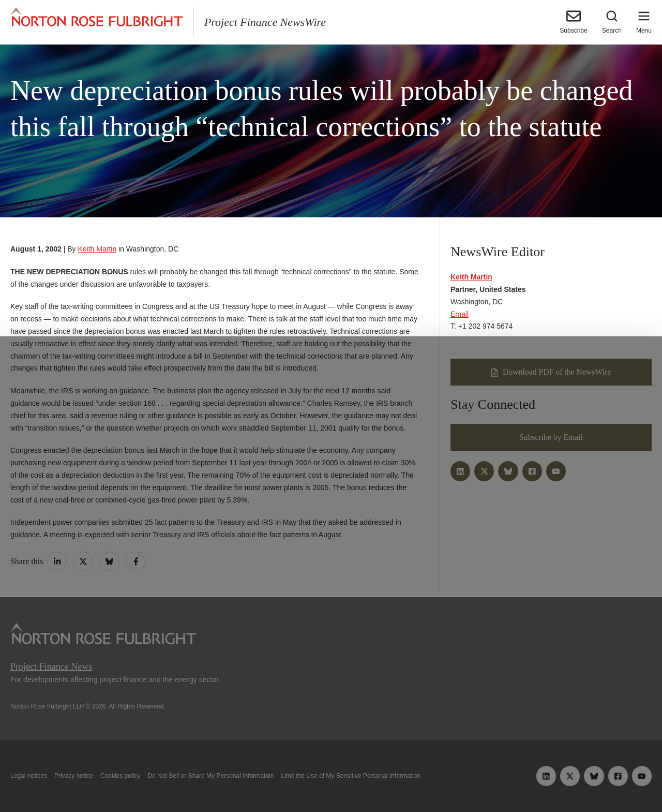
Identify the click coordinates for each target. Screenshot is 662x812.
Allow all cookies (208, 780)
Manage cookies (331, 780)
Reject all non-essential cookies (458, 780)
